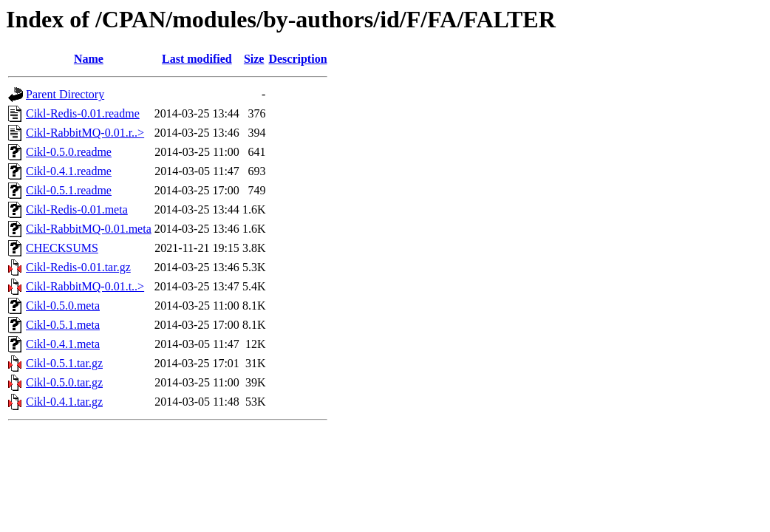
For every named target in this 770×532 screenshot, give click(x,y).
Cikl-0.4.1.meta (63, 344)
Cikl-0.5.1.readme (69, 190)
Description (297, 59)
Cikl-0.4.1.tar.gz (64, 402)
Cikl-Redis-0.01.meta (77, 209)
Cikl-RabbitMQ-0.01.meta (89, 229)
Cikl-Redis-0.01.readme (83, 113)
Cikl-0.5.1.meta (63, 325)
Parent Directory (65, 94)
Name (89, 59)
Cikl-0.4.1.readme (69, 171)
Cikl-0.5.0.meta (63, 306)
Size (254, 59)
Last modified (197, 59)
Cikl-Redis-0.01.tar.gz (78, 267)
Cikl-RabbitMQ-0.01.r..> (85, 133)
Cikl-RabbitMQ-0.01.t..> (85, 286)
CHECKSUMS (62, 248)
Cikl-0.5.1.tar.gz (64, 363)
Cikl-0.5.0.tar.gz (64, 382)
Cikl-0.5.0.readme (69, 152)
